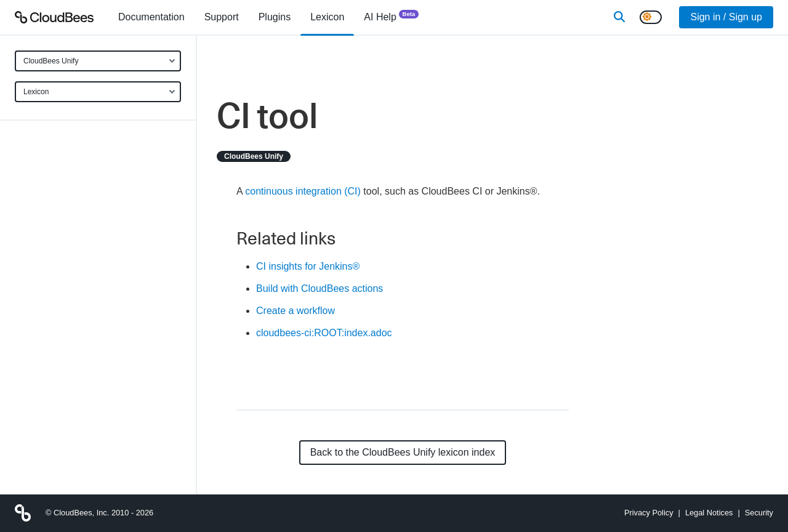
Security (759, 513)
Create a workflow (295, 311)
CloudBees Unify (51, 61)
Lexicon (36, 92)
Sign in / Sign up (726, 17)
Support (222, 17)
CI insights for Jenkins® (308, 266)
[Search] (619, 17)
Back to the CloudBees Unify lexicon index (403, 452)
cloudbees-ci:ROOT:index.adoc (324, 333)
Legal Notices (709, 513)
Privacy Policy (649, 513)
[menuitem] (151, 17)
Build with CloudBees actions (320, 288)
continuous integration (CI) (303, 191)
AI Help (391, 16)
